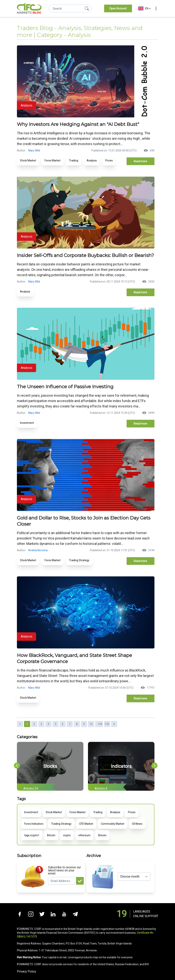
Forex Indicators (34, 824)
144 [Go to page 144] (100, 724)
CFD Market (86, 824)
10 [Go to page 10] (91, 724)
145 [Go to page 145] (107, 724)
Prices (109, 160)
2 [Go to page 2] (34, 724)
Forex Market (53, 160)
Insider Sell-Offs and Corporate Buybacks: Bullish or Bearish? (85, 255)
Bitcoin (51, 835)
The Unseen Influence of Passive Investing (65, 387)
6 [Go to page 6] (63, 724)
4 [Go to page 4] (48, 724)
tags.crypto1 (32, 835)
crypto (67, 835)
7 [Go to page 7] (70, 724)
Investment (27, 423)
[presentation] (17, 766)
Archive (94, 856)
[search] (87, 8)
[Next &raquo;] (114, 724)
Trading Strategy (79, 560)
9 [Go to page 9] (84, 724)
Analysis (92, 160)
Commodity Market (113, 824)
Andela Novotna (38, 550)
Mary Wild (34, 150)
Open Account (118, 8)
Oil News (137, 824)
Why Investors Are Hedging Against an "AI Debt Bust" (78, 124)
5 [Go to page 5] (56, 724)
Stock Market (28, 160)
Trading (74, 160)
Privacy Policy (27, 971)
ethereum (84, 835)
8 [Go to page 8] (77, 724)
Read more (140, 161)
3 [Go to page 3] (41, 724)
